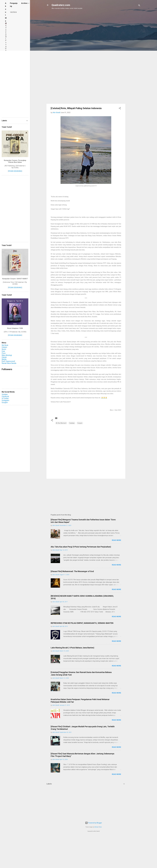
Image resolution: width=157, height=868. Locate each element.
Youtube (5, 394)
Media (4, 359)
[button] (120, 109)
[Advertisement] (68, 23)
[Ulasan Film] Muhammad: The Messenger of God (72, 571)
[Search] (139, 6)
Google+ (5, 402)
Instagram (5, 400)
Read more (116, 540)
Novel (4, 349)
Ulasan (4, 357)
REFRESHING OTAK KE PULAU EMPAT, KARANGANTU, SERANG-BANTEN (82, 623)
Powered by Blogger (94, 823)
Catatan (72, 423)
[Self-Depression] (8, 361)
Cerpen (80, 423)
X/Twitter (5, 398)
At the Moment (61, 423)
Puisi (4, 353)
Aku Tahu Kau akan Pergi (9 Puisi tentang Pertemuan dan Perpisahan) (81, 547)
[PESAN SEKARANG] (15, 171)
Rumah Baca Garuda (9, 363)
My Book (5, 345)
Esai (3, 351)
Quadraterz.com (61, 5)
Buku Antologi (7, 355)
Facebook (5, 396)
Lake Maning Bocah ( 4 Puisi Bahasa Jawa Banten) (72, 648)
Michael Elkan (98, 827)
